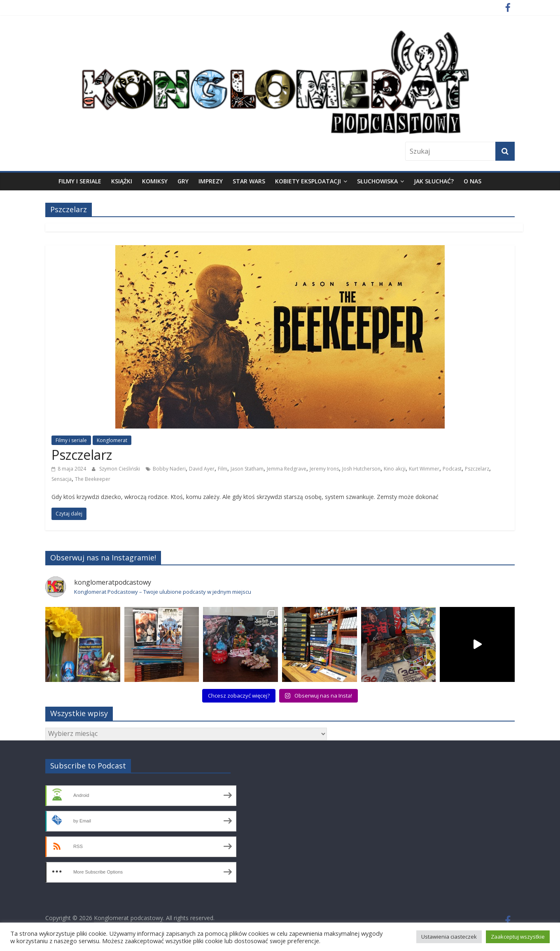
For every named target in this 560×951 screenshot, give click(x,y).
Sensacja (62, 479)
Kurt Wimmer (424, 469)
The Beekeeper (93, 479)
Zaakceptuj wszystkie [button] (518, 937)
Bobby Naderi (169, 469)
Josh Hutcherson (361, 469)
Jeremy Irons (324, 469)
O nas (472, 181)
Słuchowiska (377, 181)
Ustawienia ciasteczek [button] (449, 937)
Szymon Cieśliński (120, 469)
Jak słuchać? (434, 181)
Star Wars (249, 181)
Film (223, 469)
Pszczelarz (82, 455)
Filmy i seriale (80, 181)
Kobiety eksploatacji (308, 181)
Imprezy (211, 181)
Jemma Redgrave (287, 469)
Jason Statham (247, 469)
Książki (122, 181)
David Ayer (202, 469)
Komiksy (155, 181)
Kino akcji (395, 469)
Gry (183, 181)
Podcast (452, 469)
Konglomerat (112, 440)
